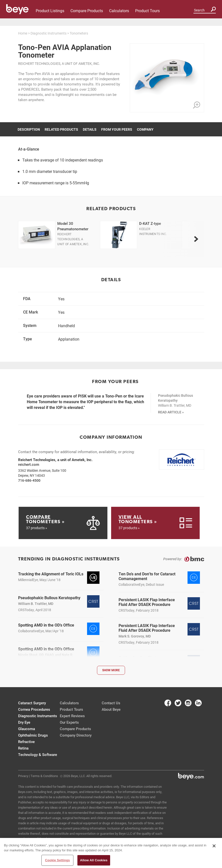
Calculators (119, 11)
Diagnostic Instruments (48, 33)
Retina (23, 748)
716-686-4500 (29, 480)
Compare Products (87, 11)
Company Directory (76, 735)
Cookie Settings (58, 861)
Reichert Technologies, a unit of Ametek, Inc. (59, 63)
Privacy (23, 776)
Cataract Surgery (32, 703)
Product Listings (50, 11)
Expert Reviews (72, 716)
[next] (196, 239)
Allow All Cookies (94, 861)
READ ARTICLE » (171, 412)
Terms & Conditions (44, 776)
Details (90, 129)
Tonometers (79, 33)
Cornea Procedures (34, 709)
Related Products (61, 129)
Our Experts (69, 722)
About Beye (111, 709)
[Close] (214, 847)
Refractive (26, 742)
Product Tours (147, 11)
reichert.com (29, 464)
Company (145, 129)
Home (23, 33)
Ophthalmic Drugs (33, 735)
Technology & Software (38, 754)
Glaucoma (27, 729)
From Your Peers (117, 129)
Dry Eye (24, 722)
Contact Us (111, 703)
